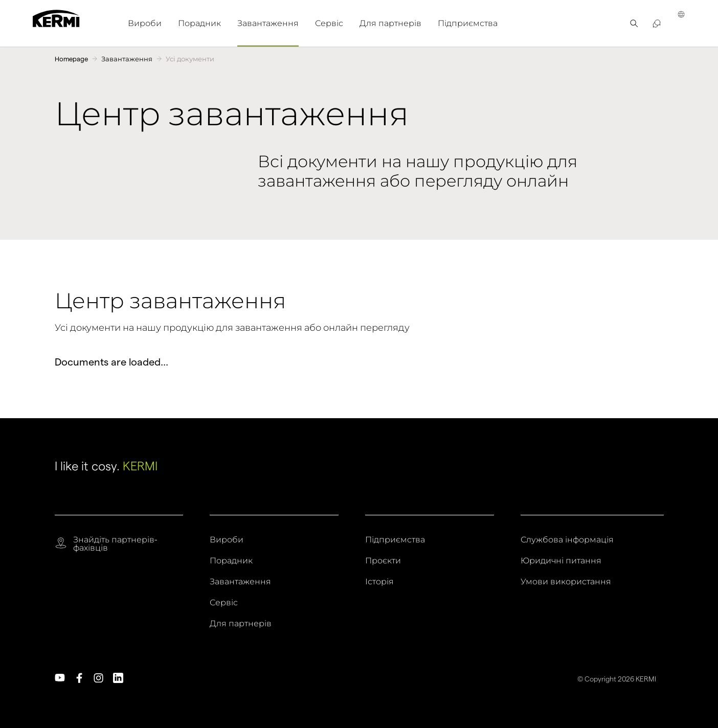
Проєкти (383, 561)
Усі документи (190, 59)
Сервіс (224, 603)
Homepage (71, 59)
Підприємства (395, 540)
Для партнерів (241, 624)
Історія (379, 582)
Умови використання (566, 582)
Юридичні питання (561, 561)
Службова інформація (567, 540)
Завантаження (127, 59)
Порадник (231, 561)
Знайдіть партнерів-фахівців (115, 544)
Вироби (227, 540)
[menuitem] (145, 23)
